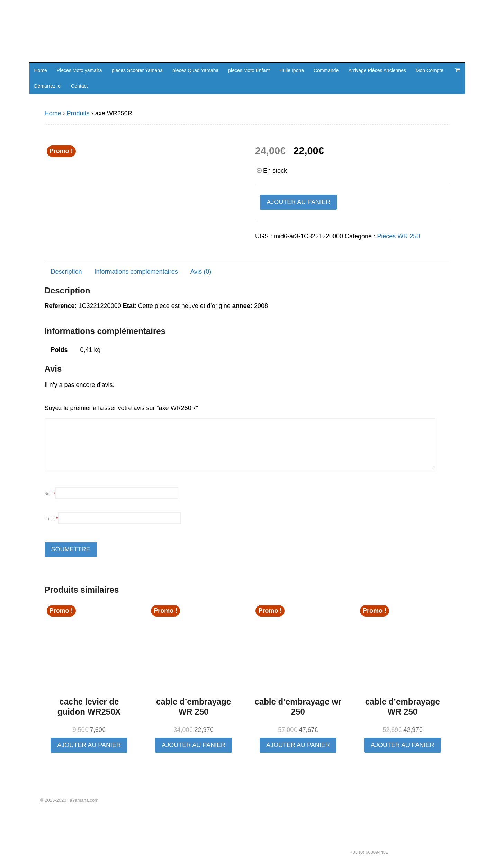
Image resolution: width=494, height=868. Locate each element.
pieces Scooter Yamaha (137, 70)
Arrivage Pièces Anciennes (377, 70)
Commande (326, 70)
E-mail (51, 519)
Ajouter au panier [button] (89, 745)
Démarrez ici (48, 86)
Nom (50, 494)
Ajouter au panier (298, 202)
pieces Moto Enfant (249, 70)
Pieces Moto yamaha (79, 70)
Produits (78, 113)
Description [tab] (66, 272)
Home (41, 70)
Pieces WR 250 (398, 236)
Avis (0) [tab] (201, 272)
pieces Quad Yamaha (195, 70)
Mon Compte (430, 70)
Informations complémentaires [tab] (136, 272)
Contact (79, 86)
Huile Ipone (292, 70)
